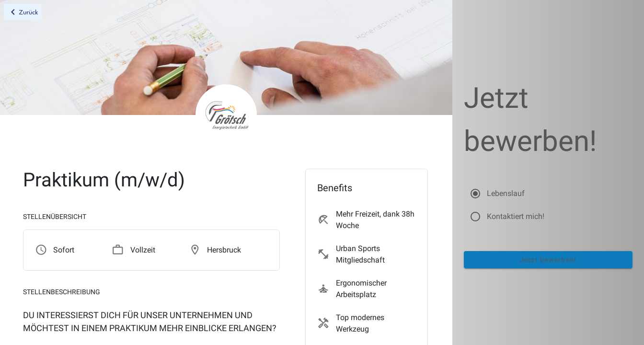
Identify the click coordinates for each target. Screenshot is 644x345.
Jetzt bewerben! (548, 260)
